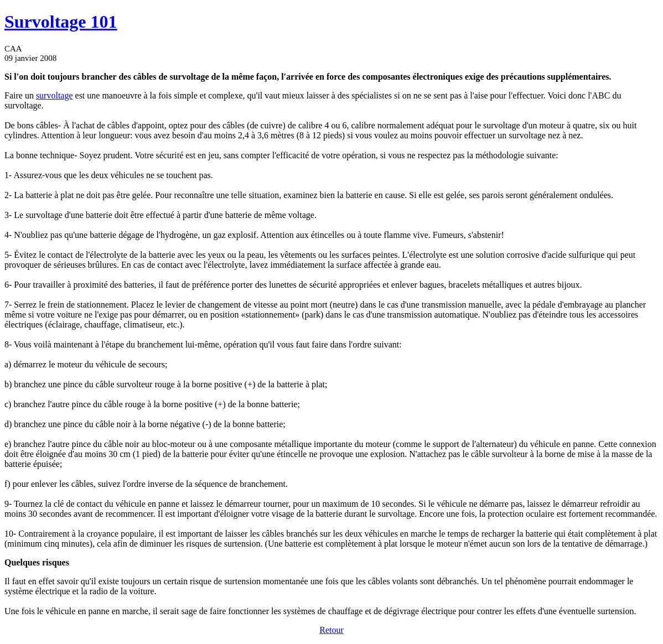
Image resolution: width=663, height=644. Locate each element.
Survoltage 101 (61, 22)
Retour (331, 630)
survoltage (55, 95)
